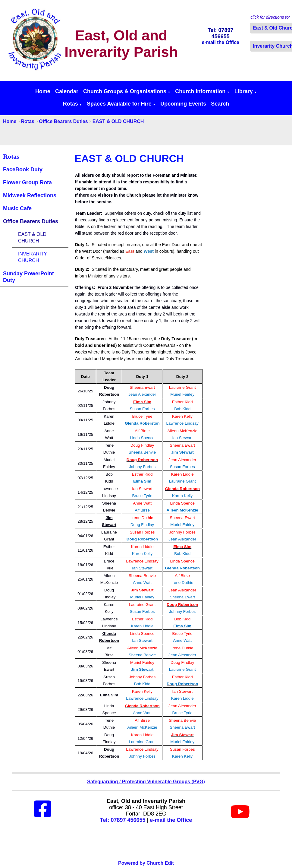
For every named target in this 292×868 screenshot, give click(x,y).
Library (244, 91)
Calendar (67, 91)
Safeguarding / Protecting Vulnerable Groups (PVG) (146, 782)
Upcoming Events (183, 104)
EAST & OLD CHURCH (118, 121)
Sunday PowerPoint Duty (28, 277)
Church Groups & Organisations (125, 91)
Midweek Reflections (30, 195)
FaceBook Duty (23, 169)
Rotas (71, 104)
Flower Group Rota (27, 182)
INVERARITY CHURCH (33, 257)
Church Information (200, 91)
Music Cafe (17, 208)
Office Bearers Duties (63, 121)
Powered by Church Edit (146, 863)
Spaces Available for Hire (119, 104)
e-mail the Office (171, 820)
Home (43, 91)
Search (220, 104)
